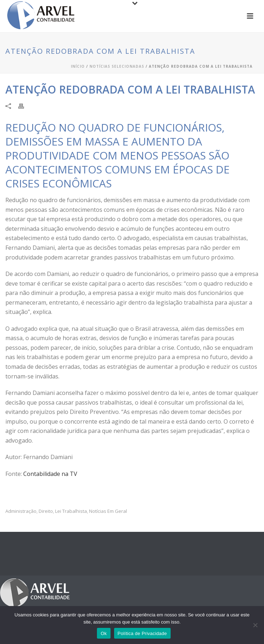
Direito (46, 511)
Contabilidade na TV (50, 474)
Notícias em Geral (108, 511)
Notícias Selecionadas (117, 66)
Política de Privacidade (142, 633)
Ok (104, 633)
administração (21, 511)
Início (78, 66)
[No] (255, 625)
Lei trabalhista (71, 511)
